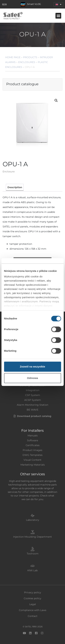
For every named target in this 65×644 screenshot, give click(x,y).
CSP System (33, 395)
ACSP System (33, 400)
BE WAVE (32, 410)
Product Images (32, 450)
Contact (33, 616)
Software (32, 440)
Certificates (33, 445)
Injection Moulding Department (32, 537)
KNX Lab (32, 570)
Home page (13, 57)
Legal (33, 604)
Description (15, 187)
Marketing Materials (33, 465)
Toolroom (33, 554)
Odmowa (32, 378)
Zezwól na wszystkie (33, 367)
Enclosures (27, 62)
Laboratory (33, 520)
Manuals (33, 436)
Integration (33, 390)
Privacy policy (33, 592)
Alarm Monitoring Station (32, 405)
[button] (58, 16)
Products (30, 57)
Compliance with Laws (33, 610)
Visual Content (32, 460)
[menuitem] (58, 4)
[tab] (15, 187)
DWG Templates (32, 455)
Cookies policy (32, 598)
